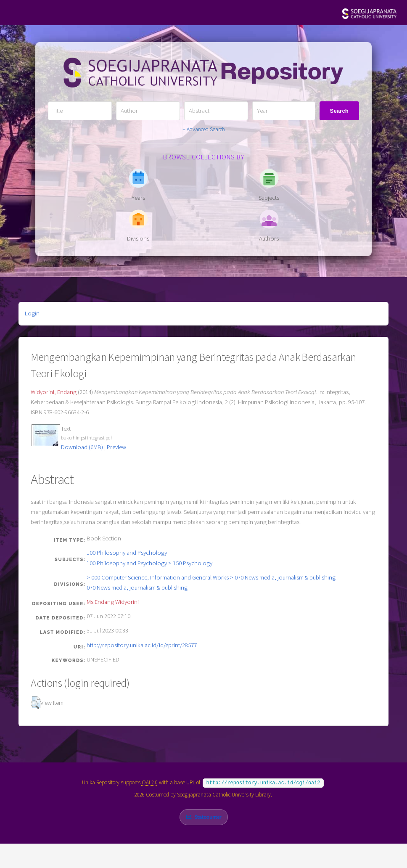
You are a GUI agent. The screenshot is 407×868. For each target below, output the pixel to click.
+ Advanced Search (204, 129)
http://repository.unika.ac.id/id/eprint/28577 (142, 645)
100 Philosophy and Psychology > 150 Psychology (149, 563)
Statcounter (208, 816)
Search (339, 111)
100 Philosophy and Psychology (127, 553)
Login (32, 313)
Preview (116, 447)
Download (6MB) (82, 447)
